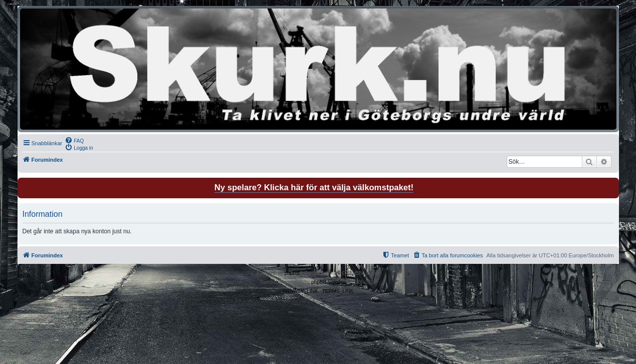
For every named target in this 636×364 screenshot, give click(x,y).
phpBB (292, 273)
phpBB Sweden (329, 282)
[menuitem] (74, 140)
